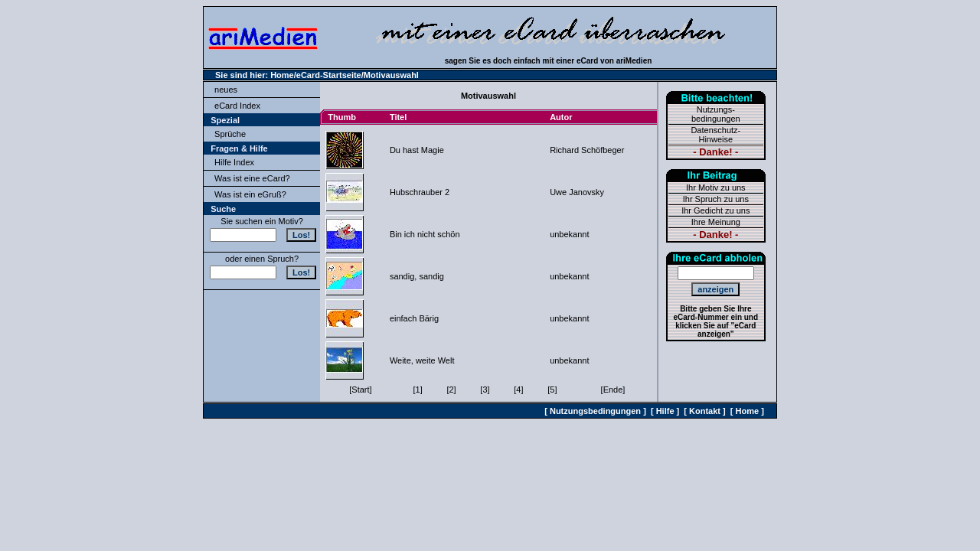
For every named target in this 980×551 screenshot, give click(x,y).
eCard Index (237, 106)
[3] (485, 390)
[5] (552, 390)
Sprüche (230, 134)
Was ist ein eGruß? (250, 194)
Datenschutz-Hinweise (715, 135)
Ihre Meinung (716, 222)
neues (226, 90)
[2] (451, 390)
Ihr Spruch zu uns (716, 199)
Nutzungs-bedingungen (716, 114)
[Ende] (613, 390)
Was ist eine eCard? (252, 178)
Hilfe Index (234, 162)
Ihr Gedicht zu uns (715, 210)
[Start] (360, 390)
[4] (518, 390)
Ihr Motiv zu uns (716, 187)
